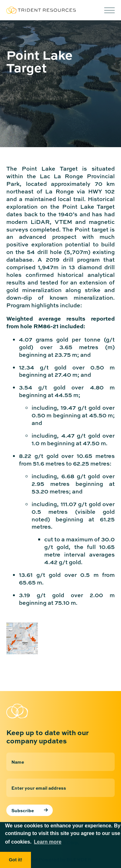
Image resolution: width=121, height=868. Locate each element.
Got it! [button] (15, 860)
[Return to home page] (38, 711)
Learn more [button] (48, 842)
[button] (109, 10)
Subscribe (23, 810)
